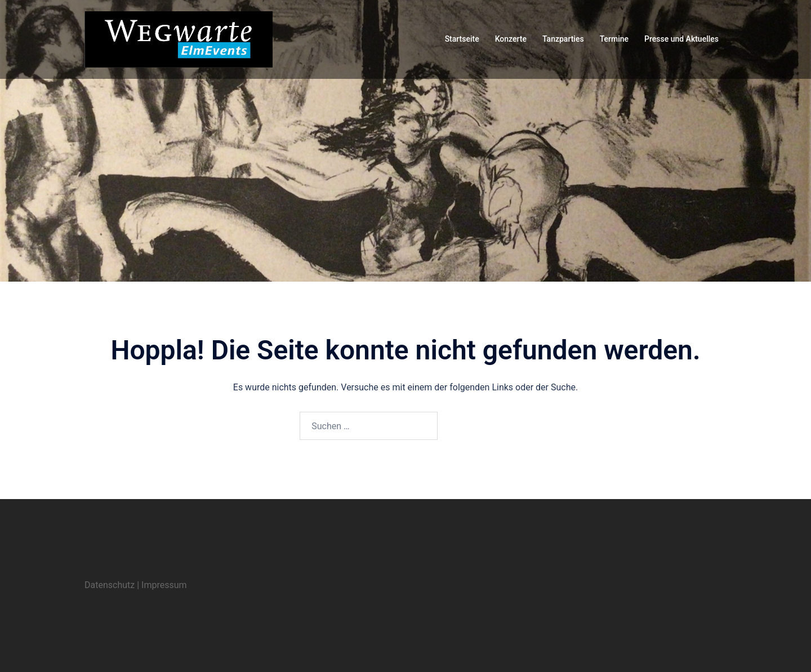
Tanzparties (563, 39)
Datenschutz (110, 585)
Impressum (164, 585)
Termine (614, 39)
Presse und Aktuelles (681, 39)
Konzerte (511, 39)
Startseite (462, 39)
